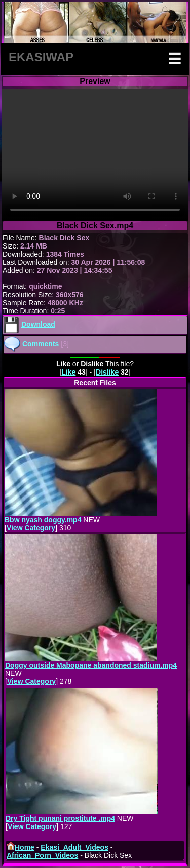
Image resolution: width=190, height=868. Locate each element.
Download (38, 324)
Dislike (107, 372)
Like (68, 372)
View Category (31, 528)
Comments (41, 344)
